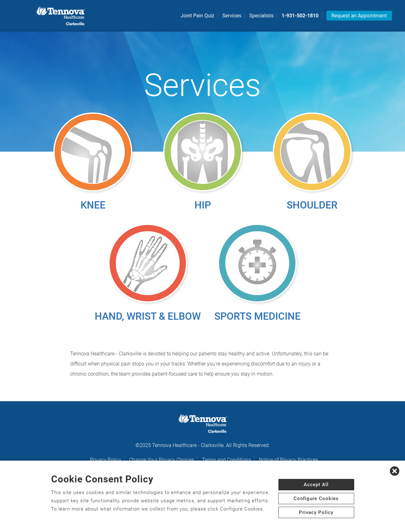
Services (232, 16)
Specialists (261, 16)
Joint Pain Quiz (197, 16)
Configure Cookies (316, 499)
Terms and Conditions (226, 460)
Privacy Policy (106, 460)
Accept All (316, 485)
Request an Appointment (359, 16)
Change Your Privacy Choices (162, 460)
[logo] (61, 16)
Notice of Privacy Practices (289, 460)
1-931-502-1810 (300, 16)
